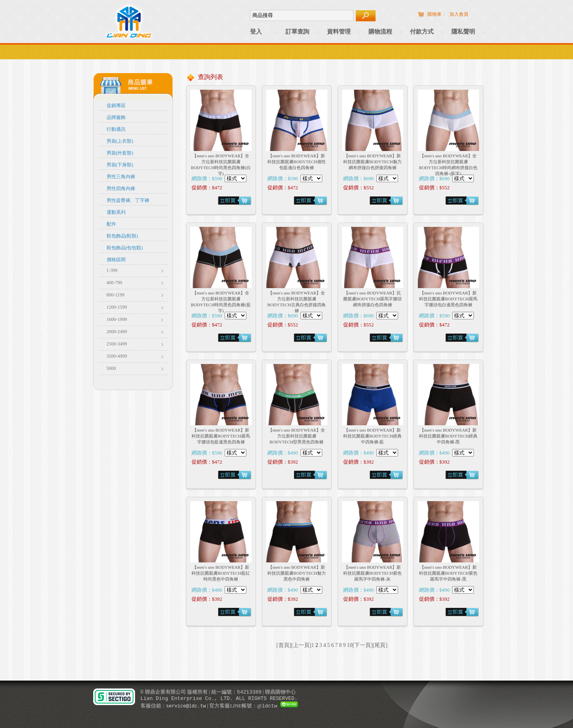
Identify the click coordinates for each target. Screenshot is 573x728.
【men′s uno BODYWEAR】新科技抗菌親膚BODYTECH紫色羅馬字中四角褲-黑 (448, 573)
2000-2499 (117, 332)
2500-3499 (117, 344)
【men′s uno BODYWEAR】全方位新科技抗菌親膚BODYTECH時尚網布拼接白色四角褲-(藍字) (448, 165)
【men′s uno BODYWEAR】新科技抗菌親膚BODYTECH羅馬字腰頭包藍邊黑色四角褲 (221, 436)
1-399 (112, 270)
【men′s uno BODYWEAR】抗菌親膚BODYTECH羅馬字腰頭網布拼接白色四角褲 (372, 299)
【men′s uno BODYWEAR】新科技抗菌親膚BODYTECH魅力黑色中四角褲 (297, 573)
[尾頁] (380, 645)
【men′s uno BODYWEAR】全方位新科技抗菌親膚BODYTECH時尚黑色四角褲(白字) (221, 165)
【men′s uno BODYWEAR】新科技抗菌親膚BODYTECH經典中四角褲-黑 (448, 436)
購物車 (434, 14)
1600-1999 (117, 319)
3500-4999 (117, 356)
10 (350, 645)
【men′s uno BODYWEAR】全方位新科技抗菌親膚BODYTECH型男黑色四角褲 (297, 436)
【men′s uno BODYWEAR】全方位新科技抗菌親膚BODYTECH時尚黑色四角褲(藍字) (221, 302)
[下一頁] (363, 645)
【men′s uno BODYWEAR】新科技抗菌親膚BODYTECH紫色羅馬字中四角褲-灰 (372, 573)
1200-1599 (117, 307)
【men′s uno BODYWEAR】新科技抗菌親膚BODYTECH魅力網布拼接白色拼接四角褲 (372, 162)
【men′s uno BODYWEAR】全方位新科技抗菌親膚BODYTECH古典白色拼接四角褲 (297, 302)
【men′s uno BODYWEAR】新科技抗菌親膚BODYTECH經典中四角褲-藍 (372, 436)
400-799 (115, 283)
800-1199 (116, 295)
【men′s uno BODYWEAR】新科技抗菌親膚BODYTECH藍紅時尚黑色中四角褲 (221, 573)
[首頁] (284, 645)
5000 (111, 368)
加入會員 (459, 14)
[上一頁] (301, 645)
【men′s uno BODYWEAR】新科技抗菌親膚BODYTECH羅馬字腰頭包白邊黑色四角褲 (448, 299)
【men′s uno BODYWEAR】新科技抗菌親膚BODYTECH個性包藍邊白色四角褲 (297, 162)
